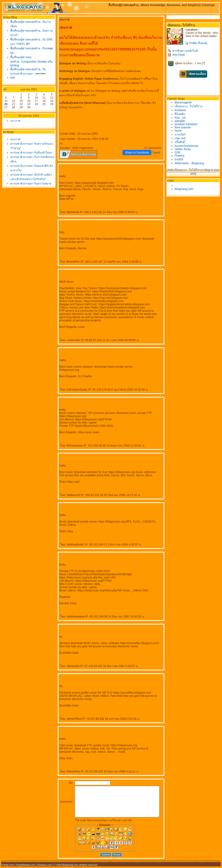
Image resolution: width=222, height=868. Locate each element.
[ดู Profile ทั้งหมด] (198, 43)
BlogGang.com (186, 189)
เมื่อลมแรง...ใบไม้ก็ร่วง (190, 106)
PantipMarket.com (26, 867)
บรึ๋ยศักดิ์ (181, 142)
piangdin (181, 121)
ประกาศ (15, 122)
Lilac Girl (182, 138)
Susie (180, 131)
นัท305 (180, 159)
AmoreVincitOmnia (188, 146)
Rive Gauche (184, 127)
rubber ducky (184, 149)
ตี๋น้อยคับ (181, 114)
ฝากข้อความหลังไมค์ (184, 51)
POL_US (182, 118)
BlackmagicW (185, 102)
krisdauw (182, 110)
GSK (179, 152)
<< (5, 91)
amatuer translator (188, 124)
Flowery (181, 156)
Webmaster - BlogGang (191, 163)
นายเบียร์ (182, 134)
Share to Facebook (139, 148)
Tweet (158, 148)
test (13, 79)
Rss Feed (178, 55)
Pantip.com (8, 867)
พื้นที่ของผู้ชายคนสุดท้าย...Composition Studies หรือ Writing (29, 62)
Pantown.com (45, 867)
